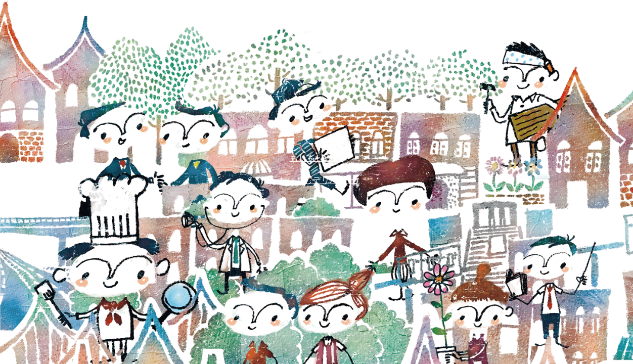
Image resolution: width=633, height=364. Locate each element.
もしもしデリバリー (317, 180)
